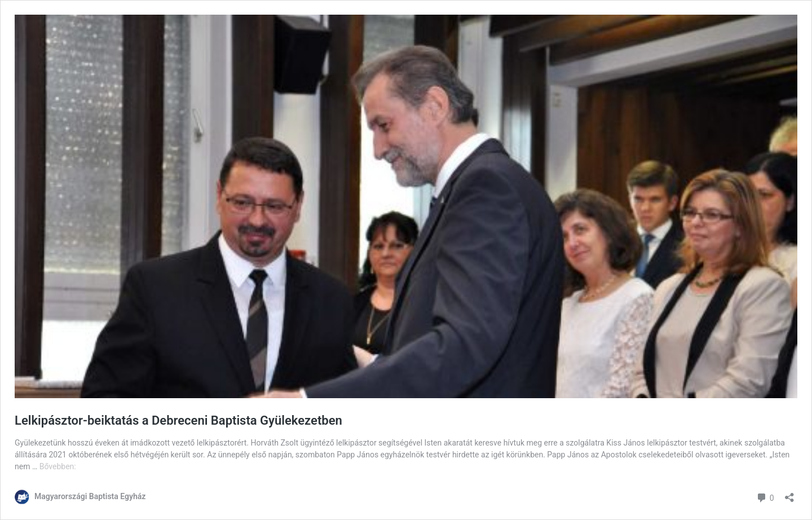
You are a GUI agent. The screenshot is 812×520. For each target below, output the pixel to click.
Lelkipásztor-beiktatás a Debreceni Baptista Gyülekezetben (178, 420)
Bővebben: (58, 466)
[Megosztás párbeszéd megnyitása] (789, 494)
